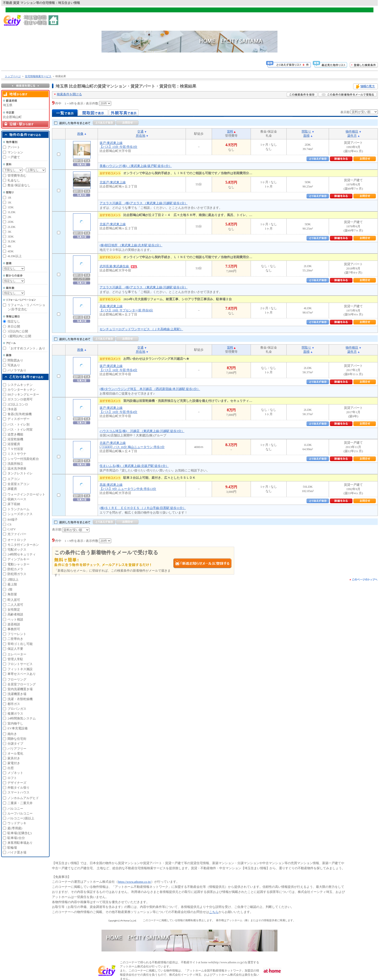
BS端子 (13, 520)
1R (9, 198)
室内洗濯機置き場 (20, 689)
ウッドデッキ (17, 823)
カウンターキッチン (22, 390)
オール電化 (15, 753)
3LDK (11, 241)
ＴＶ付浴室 (15, 449)
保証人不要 (15, 649)
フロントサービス (20, 664)
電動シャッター (18, 564)
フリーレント (17, 634)
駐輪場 (12, 848)
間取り (306, 131)
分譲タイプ (15, 744)
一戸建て (14, 157)
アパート (14, 147)
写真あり (14, 365)
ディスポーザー (18, 419)
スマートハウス (18, 792)
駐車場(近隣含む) (20, 833)
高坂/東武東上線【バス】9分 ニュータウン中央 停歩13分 (128, 487)
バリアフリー (17, 749)
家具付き (14, 758)
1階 (10, 589)
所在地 (141, 136)
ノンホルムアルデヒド (23, 798)
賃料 (230, 131)
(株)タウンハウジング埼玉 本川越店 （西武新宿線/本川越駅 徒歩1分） (150, 389)
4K (9, 246)
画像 (80, 134)
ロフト (12, 778)
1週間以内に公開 (19, 336)
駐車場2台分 (16, 838)
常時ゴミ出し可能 (20, 644)
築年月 (352, 136)
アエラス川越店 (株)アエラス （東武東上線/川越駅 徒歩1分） (143, 203)
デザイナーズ (17, 783)
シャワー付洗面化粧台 (23, 459)
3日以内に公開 (18, 331)
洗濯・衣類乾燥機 (20, 699)
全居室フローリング (22, 684)
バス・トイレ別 (18, 424)
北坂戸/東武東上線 (113, 182)
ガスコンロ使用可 (20, 399)
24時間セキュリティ (22, 554)
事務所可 (14, 629)
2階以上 (13, 580)
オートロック (17, 540)
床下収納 (14, 504)
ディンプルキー (18, 559)
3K (9, 232)
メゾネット (15, 773)
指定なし (14, 321)
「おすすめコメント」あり (26, 348)
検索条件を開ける (69, 94)
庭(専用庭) (15, 828)
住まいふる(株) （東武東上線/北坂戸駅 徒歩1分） (134, 466)
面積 (306, 136)
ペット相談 (15, 619)
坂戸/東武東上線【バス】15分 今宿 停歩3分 (118, 145)
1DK (11, 207)
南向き (12, 734)
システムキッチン (20, 385)
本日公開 (14, 326)
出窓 (11, 768)
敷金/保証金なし (19, 185)
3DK (11, 236)
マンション (15, 152)
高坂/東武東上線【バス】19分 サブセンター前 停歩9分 (126, 308)
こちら (214, 912)
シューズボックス (20, 514)
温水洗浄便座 (17, 468)
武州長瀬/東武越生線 (119, 266)
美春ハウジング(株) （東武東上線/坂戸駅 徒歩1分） (136, 166)
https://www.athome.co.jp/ (135, 882)
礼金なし (14, 180)
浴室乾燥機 (15, 439)
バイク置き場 (17, 852)
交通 (140, 131)
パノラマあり (17, 370)
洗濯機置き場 (17, 694)
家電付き (14, 763)
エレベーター (17, 654)
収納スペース (17, 499)
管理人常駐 (15, 659)
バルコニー (15, 809)
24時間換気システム (22, 718)
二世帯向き (15, 639)
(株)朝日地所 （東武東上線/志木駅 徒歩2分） (131, 245)
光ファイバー (17, 534)
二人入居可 (15, 605)
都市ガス (14, 704)
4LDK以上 (15, 256)
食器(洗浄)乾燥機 (20, 414)
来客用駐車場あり (20, 843)
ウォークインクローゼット (26, 494)
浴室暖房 (14, 444)
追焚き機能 (15, 434)
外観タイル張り (18, 788)
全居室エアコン (18, 484)
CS (9, 524)
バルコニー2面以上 (21, 818)
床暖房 (12, 489)
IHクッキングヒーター (23, 394)
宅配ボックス (17, 550)
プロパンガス (17, 709)
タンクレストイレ (20, 473)
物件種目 (352, 131)
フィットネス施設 (20, 669)
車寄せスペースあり (22, 674)
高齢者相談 (15, 614)
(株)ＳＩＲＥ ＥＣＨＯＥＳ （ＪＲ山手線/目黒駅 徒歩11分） (143, 508)
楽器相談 (14, 624)
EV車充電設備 (17, 728)
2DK (11, 222)
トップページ (13, 76)
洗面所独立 (15, 464)
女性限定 (14, 610)
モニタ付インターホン (23, 545)
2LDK (11, 227)
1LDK (11, 212)
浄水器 (12, 409)
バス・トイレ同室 (20, 430)
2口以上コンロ (18, 404)
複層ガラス (15, 714)
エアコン (14, 479)
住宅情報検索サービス (38, 76)
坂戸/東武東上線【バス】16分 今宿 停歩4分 (118, 368)
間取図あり (15, 360)
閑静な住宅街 (17, 739)
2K (9, 217)
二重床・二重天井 (20, 803)
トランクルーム (18, 509)
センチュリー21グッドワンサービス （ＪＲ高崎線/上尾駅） (141, 329)
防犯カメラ (15, 569)
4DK (11, 251)
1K (9, 202)
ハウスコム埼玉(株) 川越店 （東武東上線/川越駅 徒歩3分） (142, 431)
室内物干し (15, 723)
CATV (12, 529)
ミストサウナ (17, 454)
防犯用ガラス (17, 574)
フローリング (17, 679)
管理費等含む (17, 176)
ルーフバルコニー (20, 813)
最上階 (12, 584)
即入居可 (14, 600)
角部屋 (12, 594)
